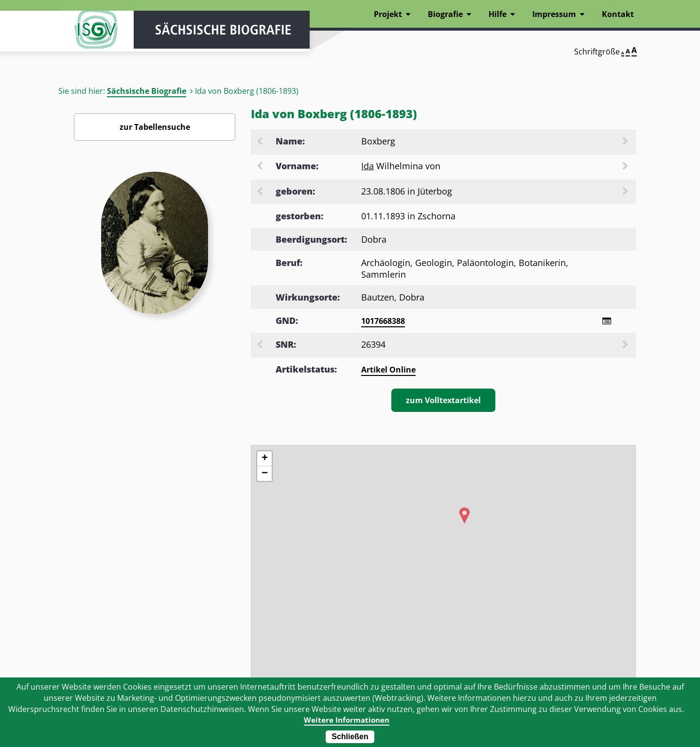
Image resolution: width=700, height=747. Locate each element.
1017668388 (383, 321)
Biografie (445, 14)
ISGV (87, 35)
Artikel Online (388, 371)
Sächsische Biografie (147, 91)
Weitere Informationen (346, 720)
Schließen (350, 737)
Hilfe (498, 14)
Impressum (554, 14)
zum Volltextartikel (443, 401)
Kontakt (618, 14)
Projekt (388, 14)
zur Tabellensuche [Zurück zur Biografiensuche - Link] (155, 127)
